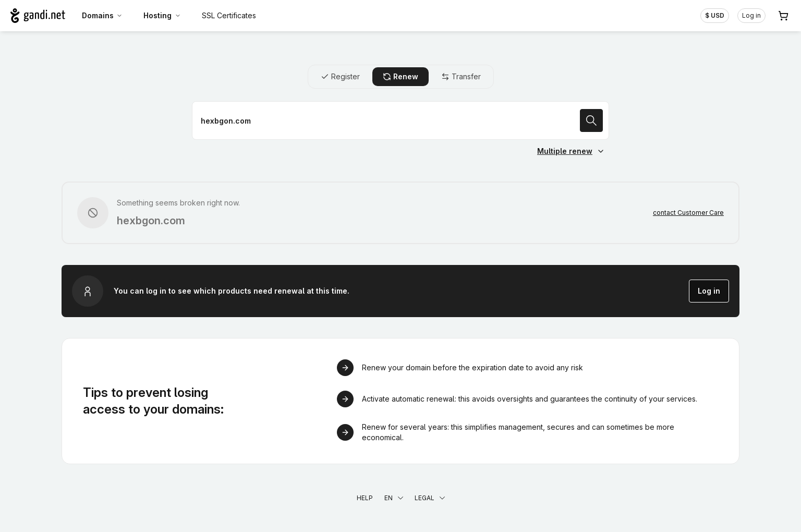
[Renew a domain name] (400, 120)
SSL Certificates (229, 15)
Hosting (162, 15)
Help (365, 498)
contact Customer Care (688, 213)
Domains (102, 15)
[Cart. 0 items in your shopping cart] (783, 16)
